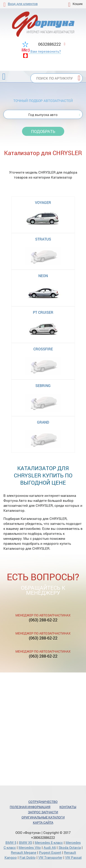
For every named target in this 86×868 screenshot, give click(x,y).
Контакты (68, 807)
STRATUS (43, 239)
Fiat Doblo (28, 857)
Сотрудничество (43, 802)
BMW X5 (26, 842)
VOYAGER (43, 202)
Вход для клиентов (23, 4)
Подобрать (43, 131)
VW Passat (73, 857)
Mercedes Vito (30, 847)
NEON (43, 276)
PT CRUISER (43, 312)
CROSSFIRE (43, 349)
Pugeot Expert (50, 852)
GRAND (43, 422)
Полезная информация (30, 807)
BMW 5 (11, 842)
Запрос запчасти (43, 812)
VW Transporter (50, 857)
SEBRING (43, 386)
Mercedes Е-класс (49, 842)
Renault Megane (24, 852)
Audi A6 (50, 847)
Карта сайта (43, 822)
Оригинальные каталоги (43, 817)
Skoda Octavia (70, 847)
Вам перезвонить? (46, 51)
